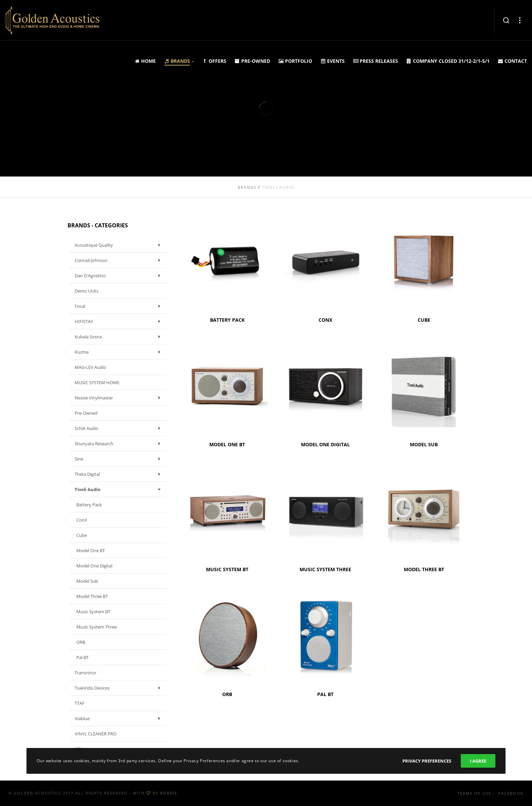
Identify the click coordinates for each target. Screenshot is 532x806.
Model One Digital (94, 566)
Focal (119, 306)
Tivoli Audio (119, 489)
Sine (119, 459)
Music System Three (97, 627)
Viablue (119, 718)
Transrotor (85, 673)
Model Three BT (92, 596)
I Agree (478, 761)
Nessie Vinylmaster (119, 398)
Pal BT (82, 657)
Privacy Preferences (427, 761)
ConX (82, 520)
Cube (82, 535)
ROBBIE (169, 793)
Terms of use (474, 793)
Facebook (511, 793)
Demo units (87, 291)
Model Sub (87, 581)
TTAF (80, 703)
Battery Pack (89, 505)
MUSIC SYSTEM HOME (97, 382)
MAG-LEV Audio (90, 367)
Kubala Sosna (119, 337)
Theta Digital (119, 474)
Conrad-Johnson (119, 260)
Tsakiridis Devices (119, 688)
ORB (81, 642)
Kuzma (119, 352)
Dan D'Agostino (119, 276)
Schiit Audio (119, 428)
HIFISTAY (119, 321)
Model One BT (91, 550)
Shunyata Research (119, 444)
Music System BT (93, 612)
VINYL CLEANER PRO (96, 734)
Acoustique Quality (119, 245)
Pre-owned (86, 413)
